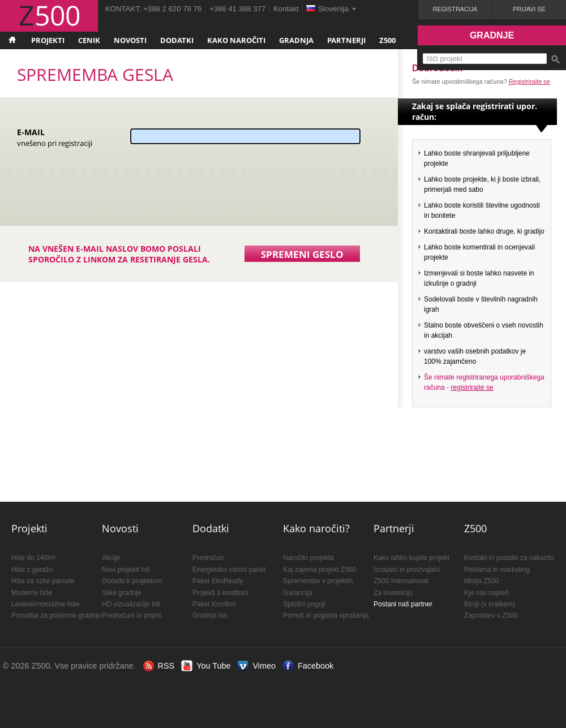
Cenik (89, 40)
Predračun (208, 558)
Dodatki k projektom (132, 581)
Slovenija (333, 9)
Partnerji (346, 40)
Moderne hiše (32, 593)
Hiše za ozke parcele (43, 581)
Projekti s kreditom (220, 593)
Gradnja (296, 40)
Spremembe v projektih (318, 581)
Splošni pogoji (304, 604)
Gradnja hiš (210, 615)
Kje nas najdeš (486, 593)
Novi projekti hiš (126, 570)
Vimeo (264, 666)
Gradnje (492, 35)
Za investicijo (393, 593)
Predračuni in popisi (132, 615)
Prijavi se (529, 9)
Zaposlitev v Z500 (491, 615)
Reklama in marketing (497, 570)
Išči (555, 59)
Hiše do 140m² (33, 558)
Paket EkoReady (218, 581)
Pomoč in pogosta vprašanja (326, 615)
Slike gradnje (121, 593)
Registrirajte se (529, 81)
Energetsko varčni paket (229, 570)
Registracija (455, 9)
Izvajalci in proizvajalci (407, 570)
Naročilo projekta (308, 558)
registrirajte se (472, 387)
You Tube (213, 666)
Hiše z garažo (32, 570)
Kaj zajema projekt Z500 (320, 570)
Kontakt (286, 9)
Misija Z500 (481, 581)
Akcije (111, 558)
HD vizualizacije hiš (131, 604)
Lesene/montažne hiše (46, 604)
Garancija (297, 593)
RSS (166, 666)
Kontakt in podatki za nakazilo (509, 558)
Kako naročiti (236, 40)
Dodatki (177, 40)
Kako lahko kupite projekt (411, 558)
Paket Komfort (214, 604)
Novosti (130, 40)
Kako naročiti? (316, 528)
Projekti (48, 40)
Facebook (316, 666)
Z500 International (401, 581)
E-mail (55, 137)
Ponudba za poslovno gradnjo (56, 615)
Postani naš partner (403, 604)
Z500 (387, 40)
